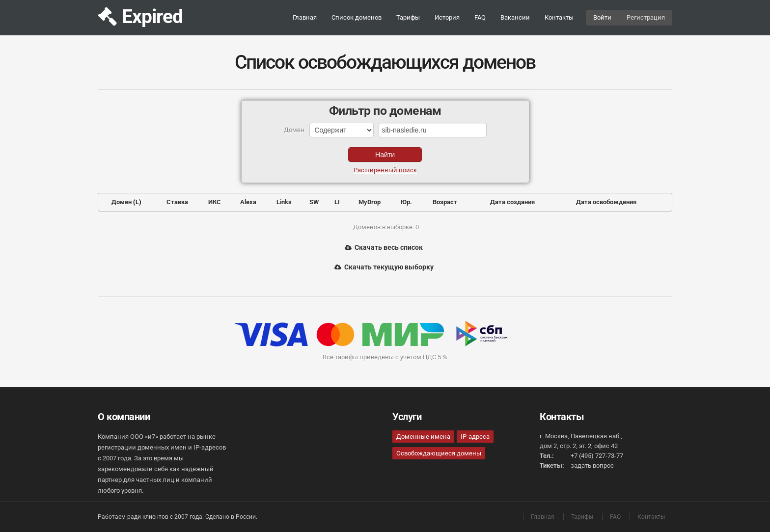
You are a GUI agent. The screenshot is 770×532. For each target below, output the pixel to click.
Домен (122, 202)
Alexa (248, 202)
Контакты (559, 17)
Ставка (177, 202)
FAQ (480, 17)
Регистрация (646, 17)
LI (337, 202)
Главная (305, 17)
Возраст (445, 202)
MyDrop (370, 202)
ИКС (215, 202)
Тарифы (408, 17)
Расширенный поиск (385, 170)
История (447, 17)
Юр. (406, 202)
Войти (602, 17)
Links (284, 202)
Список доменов (357, 17)
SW (314, 202)
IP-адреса (475, 437)
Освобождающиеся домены (439, 453)
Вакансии (515, 17)
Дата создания (512, 202)
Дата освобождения (606, 202)
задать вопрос (592, 465)
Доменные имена (423, 437)
